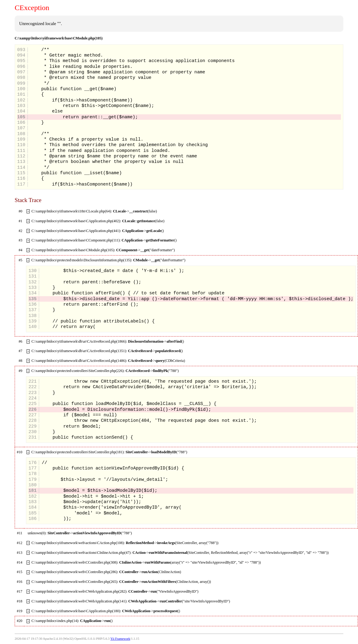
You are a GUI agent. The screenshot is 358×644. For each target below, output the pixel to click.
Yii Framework (120, 639)
